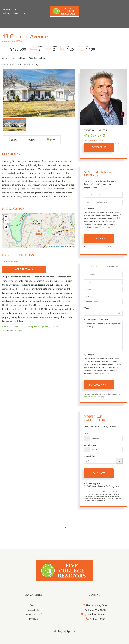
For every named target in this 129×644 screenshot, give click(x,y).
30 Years (100, 427)
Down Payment (91, 445)
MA (23, 319)
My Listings (88, 140)
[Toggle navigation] (122, 11)
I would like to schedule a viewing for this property (103, 336)
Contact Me (99, 147)
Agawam (44, 319)
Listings (15, 319)
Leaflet (51, 246)
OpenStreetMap (61, 246)
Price (86, 434)
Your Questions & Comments (97, 319)
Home (5, 319)
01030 (55, 319)
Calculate (99, 473)
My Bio (118, 143)
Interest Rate (90, 456)
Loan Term (88, 427)
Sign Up (71, 631)
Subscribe (99, 238)
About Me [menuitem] (34, 610)
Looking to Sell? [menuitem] (34, 614)
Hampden (32, 319)
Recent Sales (99, 140)
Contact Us (93, 266)
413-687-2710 (10, 9)
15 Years (111, 427)
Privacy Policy (105, 227)
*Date (86, 296)
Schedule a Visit (113, 266)
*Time (86, 308)
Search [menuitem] (34, 605)
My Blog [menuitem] (34, 619)
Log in (61, 631)
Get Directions (62, 262)
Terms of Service (95, 397)
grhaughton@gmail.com (14, 13)
